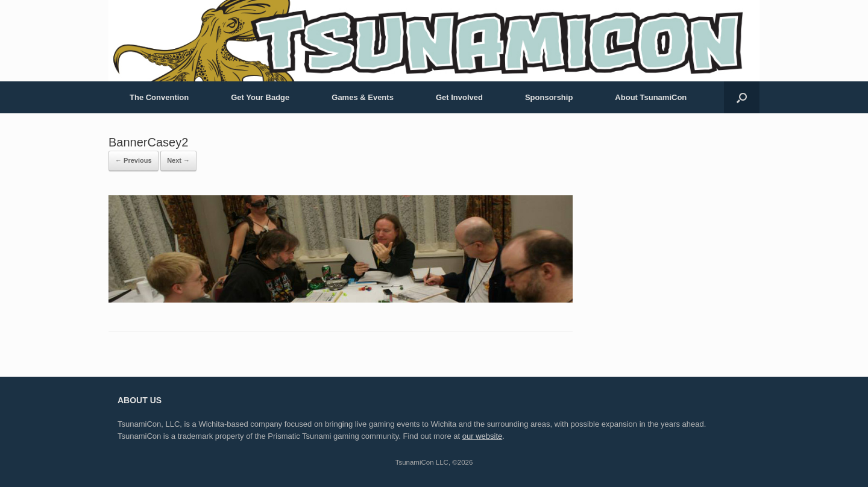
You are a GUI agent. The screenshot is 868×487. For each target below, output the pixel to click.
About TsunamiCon (651, 97)
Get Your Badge (260, 97)
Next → (178, 160)
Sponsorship (549, 97)
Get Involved (459, 97)
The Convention (159, 97)
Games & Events (363, 97)
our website (482, 436)
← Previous (134, 160)
